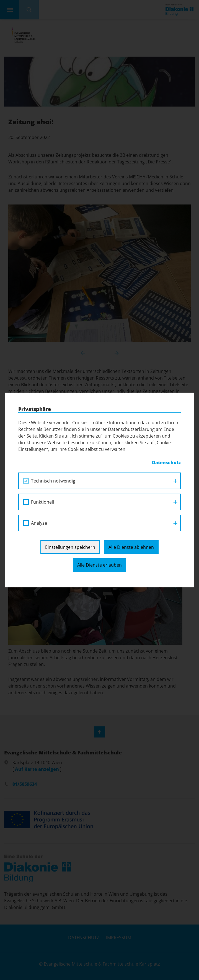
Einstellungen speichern (70, 547)
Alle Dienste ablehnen (131, 547)
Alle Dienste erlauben (99, 565)
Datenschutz (166, 463)
